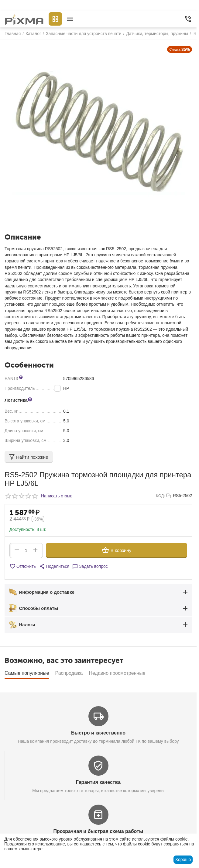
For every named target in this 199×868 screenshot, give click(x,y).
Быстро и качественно (98, 733)
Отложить (23, 566)
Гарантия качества (98, 782)
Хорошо (183, 859)
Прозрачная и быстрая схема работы (98, 831)
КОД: (160, 496)
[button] (54, 566)
